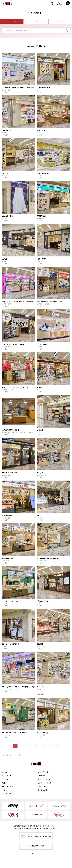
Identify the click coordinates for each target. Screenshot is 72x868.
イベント (5, 779)
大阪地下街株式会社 (20, 826)
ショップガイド (43, 772)
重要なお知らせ (8, 786)
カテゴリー (60, 21)
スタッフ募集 (7, 794)
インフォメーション (45, 783)
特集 (4, 783)
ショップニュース (44, 779)
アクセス (5, 790)
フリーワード (12, 21)
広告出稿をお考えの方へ (36, 846)
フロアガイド (42, 776)
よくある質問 (42, 790)
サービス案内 (42, 786)
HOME (4, 755)
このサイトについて (35, 826)
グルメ (36, 21)
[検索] (67, 31)
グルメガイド (7, 776)
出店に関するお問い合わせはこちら (38, 836)
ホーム (5, 772)
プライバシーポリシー (50, 826)
